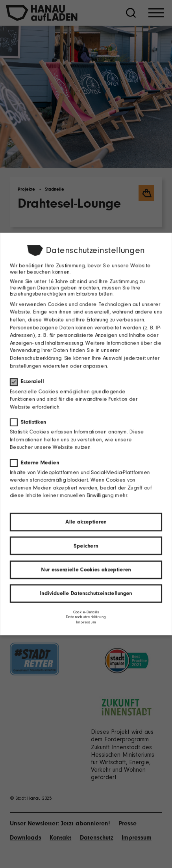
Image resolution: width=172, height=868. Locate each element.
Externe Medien (37, 462)
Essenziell (29, 381)
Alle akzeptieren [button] (86, 522)
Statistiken (30, 422)
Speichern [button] (86, 546)
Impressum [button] (86, 623)
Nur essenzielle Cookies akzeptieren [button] (86, 570)
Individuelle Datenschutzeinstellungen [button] (86, 594)
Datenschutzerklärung (35, 358)
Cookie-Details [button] (86, 612)
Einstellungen (25, 366)
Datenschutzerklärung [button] (86, 618)
